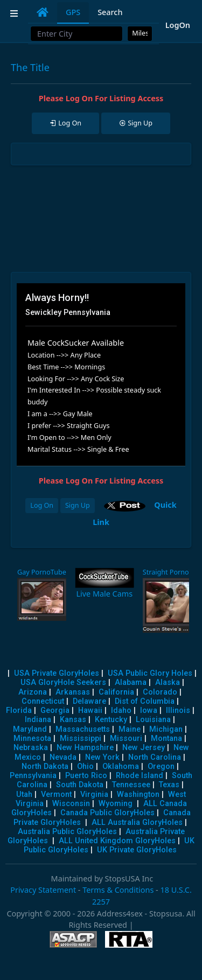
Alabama (131, 682)
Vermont (56, 794)
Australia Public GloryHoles (67, 832)
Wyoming (116, 804)
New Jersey (144, 748)
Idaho (121, 710)
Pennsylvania (33, 776)
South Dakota (80, 785)
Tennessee (131, 785)
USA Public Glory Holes (150, 673)
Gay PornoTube (42, 572)
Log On (42, 505)
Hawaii (90, 710)
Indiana (38, 720)
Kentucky (111, 720)
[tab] (43, 12)
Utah (24, 794)
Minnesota (32, 738)
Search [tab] (110, 12)
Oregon (161, 766)
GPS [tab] (73, 12)
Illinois (178, 710)
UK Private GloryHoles (137, 850)
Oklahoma (121, 766)
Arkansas (73, 692)
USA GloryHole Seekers (63, 682)
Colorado (160, 692)
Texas (169, 785)
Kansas (73, 720)
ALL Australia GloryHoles (137, 822)
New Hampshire (85, 748)
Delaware (89, 701)
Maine (130, 729)
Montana (166, 738)
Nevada (63, 757)
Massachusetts (83, 729)
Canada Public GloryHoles (107, 813)
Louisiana (153, 720)
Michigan (166, 729)
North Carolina (155, 757)
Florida (19, 710)
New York (102, 757)
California (116, 692)
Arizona (33, 692)
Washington (138, 794)
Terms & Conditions (118, 890)
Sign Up (78, 505)
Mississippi (81, 738)
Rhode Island (140, 776)
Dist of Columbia (145, 701)
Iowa (149, 710)
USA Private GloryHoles (57, 673)
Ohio (85, 766)
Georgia (55, 710)
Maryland (30, 729)
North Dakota (45, 766)
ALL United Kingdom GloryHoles (117, 841)
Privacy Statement (43, 890)
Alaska (168, 682)
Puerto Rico (86, 776)
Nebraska (31, 748)
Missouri (126, 738)
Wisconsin (71, 804)
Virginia (94, 794)
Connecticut (43, 701)
